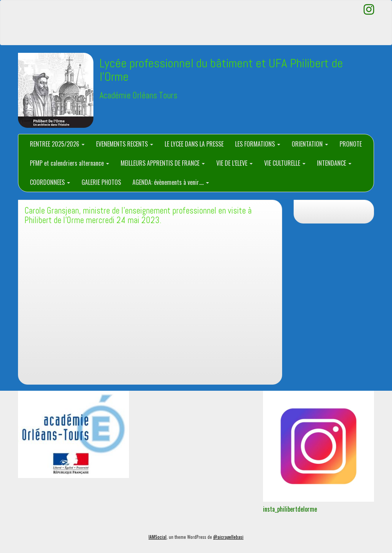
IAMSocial (158, 537)
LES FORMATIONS (258, 144)
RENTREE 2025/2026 (57, 144)
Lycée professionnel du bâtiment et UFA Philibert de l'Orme (221, 70)
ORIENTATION (310, 144)
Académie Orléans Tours (138, 95)
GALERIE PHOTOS (101, 182)
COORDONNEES (50, 182)
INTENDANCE (334, 163)
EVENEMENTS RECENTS (125, 144)
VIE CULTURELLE (285, 163)
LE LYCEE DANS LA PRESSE (194, 144)
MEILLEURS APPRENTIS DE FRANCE (163, 163)
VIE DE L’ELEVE (234, 163)
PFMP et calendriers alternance (69, 163)
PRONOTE (351, 144)
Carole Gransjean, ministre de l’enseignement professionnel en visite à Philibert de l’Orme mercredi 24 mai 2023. (138, 215)
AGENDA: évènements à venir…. (171, 182)
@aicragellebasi (228, 537)
